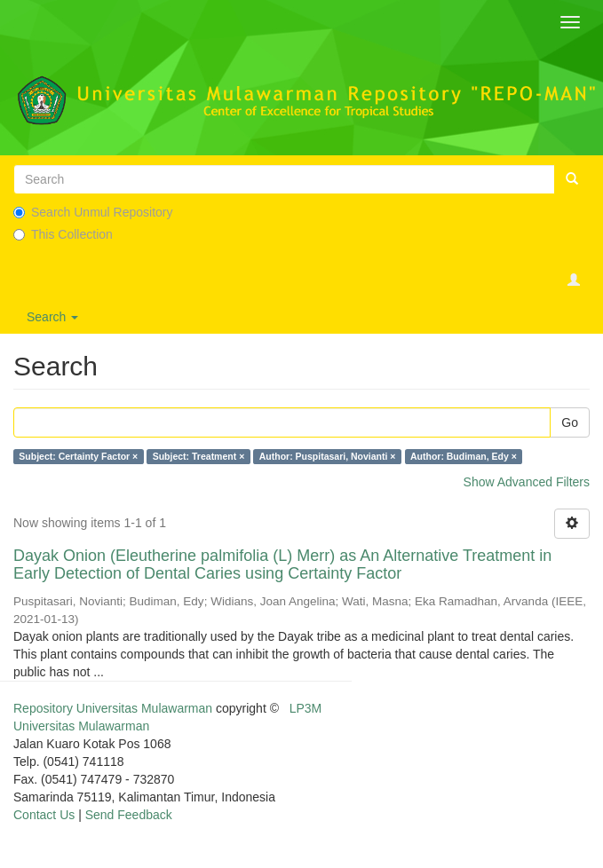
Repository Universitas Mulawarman (113, 708)
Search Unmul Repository (93, 212)
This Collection (63, 234)
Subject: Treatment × (199, 456)
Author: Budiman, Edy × (464, 456)
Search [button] (52, 317)
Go (570, 422)
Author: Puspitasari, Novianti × (328, 456)
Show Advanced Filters (527, 482)
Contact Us (44, 815)
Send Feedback (129, 815)
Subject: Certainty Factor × (78, 456)
